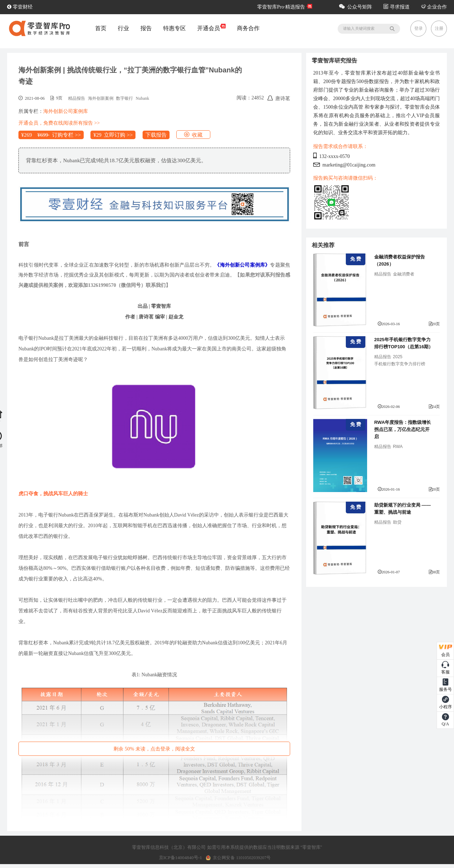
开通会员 (211, 28)
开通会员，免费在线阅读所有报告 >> (59, 123)
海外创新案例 (101, 98)
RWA (398, 447)
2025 (398, 357)
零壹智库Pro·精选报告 (281, 7)
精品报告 (77, 98)
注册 (439, 28)
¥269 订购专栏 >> (51, 135)
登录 (419, 28)
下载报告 (156, 135)
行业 (123, 28)
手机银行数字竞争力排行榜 (400, 364)
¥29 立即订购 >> (113, 135)
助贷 (397, 522)
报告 (146, 28)
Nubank (143, 98)
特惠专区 (175, 28)
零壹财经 (20, 7)
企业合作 (434, 7)
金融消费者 (404, 274)
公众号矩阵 (356, 7)
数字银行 (124, 98)
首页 (101, 28)
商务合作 (248, 28)
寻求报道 (397, 7)
